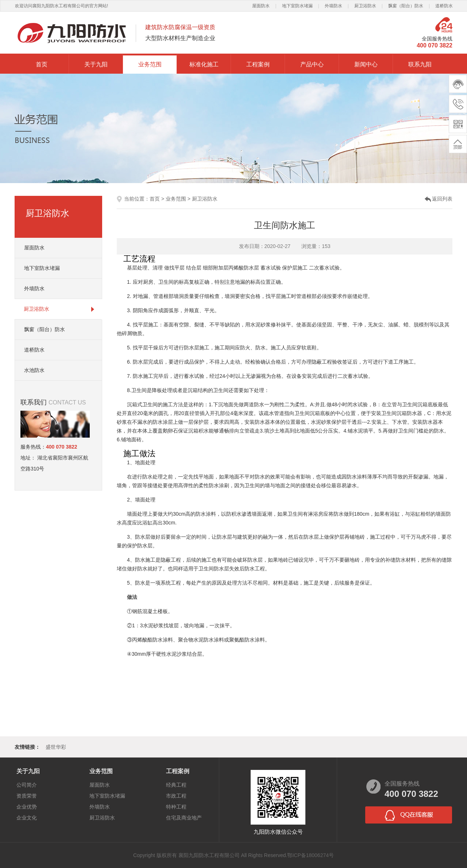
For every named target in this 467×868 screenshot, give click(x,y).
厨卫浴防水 (365, 6)
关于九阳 (96, 64)
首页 (42, 64)
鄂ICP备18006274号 (310, 855)
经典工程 (176, 785)
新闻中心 (366, 64)
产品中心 (312, 64)
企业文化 (27, 818)
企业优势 (27, 807)
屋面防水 (261, 6)
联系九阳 (420, 64)
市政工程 (176, 796)
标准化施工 (204, 64)
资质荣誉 (27, 796)
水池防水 (34, 370)
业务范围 (150, 64)
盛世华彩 (56, 747)
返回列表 (442, 199)
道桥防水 (444, 6)
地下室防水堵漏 (297, 6)
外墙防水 (333, 6)
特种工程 (176, 807)
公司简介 (27, 785)
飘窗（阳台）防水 (406, 6)
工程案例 (258, 64)
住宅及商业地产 (184, 818)
